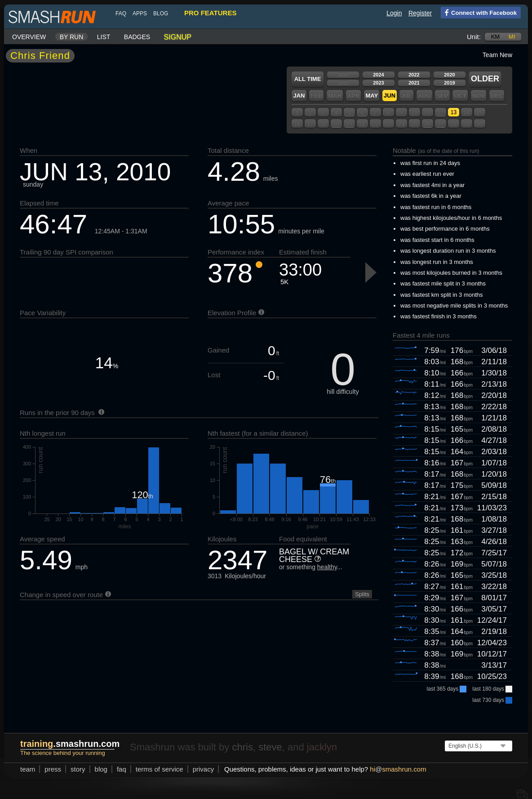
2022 (414, 75)
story (78, 769)
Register (420, 13)
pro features (210, 13)
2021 (414, 83)
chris (242, 747)
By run (72, 37)
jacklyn (322, 747)
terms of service (160, 769)
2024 (378, 75)
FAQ (121, 13)
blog (161, 13)
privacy (204, 769)
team (28, 769)
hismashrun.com (398, 769)
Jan (299, 96)
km (496, 37)
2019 (449, 83)
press (53, 769)
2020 (449, 75)
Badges (137, 37)
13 (454, 112)
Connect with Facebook (479, 12)
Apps (140, 13)
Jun (390, 96)
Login (394, 13)
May (372, 96)
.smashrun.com (70, 744)
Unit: (474, 37)
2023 (378, 83)
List (104, 37)
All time (308, 79)
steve (270, 747)
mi (512, 37)
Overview (29, 37)
